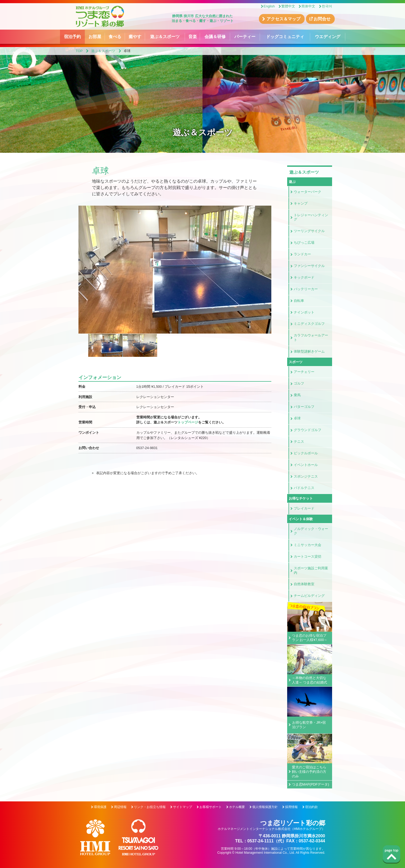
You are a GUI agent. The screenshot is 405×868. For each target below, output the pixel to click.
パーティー (245, 37)
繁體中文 (288, 6)
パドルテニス (304, 488)
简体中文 (308, 6)
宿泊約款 (311, 807)
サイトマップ (183, 807)
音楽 (193, 37)
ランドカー (302, 254)
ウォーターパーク (308, 192)
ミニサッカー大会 (308, 545)
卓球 (297, 418)
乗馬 (297, 395)
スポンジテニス (306, 476)
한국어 (327, 6)
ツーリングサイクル (309, 231)
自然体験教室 (304, 584)
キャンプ (301, 203)
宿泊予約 (72, 37)
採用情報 (291, 807)
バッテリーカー (306, 289)
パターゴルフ (304, 407)
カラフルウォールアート (311, 338)
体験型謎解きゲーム (309, 351)
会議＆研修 (215, 37)
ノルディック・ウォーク (311, 531)
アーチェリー (304, 372)
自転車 (299, 301)
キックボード (304, 277)
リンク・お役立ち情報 (150, 807)
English (269, 6)
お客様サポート (211, 807)
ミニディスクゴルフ (309, 324)
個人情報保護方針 (265, 807)
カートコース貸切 (308, 557)
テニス (299, 442)
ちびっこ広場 (304, 243)
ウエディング (328, 37)
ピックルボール (306, 453)
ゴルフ (299, 383)
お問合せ (322, 19)
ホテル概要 (237, 807)
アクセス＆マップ (283, 19)
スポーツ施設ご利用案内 (311, 570)
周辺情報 (120, 807)
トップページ (188, 422)
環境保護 (100, 807)
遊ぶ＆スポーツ (165, 37)
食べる (115, 37)
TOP (79, 51)
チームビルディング (309, 596)
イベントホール (306, 465)
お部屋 (95, 37)
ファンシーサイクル (309, 266)
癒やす (135, 37)
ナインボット (304, 312)
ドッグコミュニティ (285, 37)
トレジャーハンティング (311, 217)
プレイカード (304, 508)
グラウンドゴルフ (308, 430)
